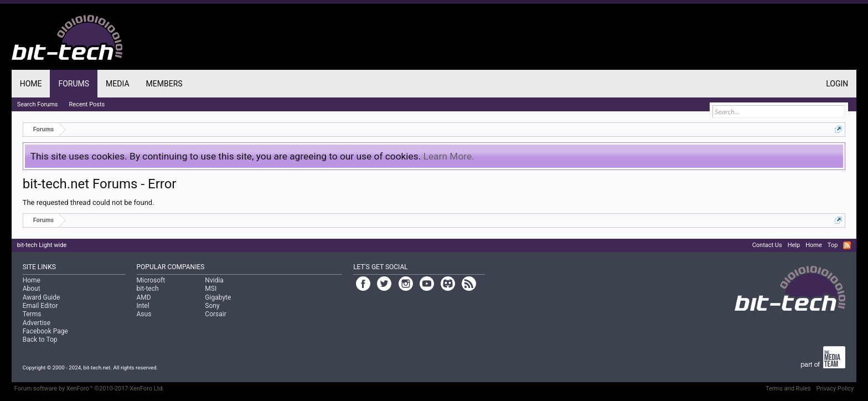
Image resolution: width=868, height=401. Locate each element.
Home (31, 84)
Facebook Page (45, 331)
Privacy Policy (835, 389)
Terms (32, 314)
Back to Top (40, 340)
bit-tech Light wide (42, 245)
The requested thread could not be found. (89, 202)
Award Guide (42, 297)
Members (164, 84)
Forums (74, 84)
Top (833, 245)
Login (837, 84)
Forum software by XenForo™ (89, 389)
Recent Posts (87, 104)
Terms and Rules (788, 389)
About (32, 289)
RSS (847, 245)
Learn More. (449, 156)
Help (794, 245)
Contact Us (767, 245)
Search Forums (38, 104)
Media (117, 84)
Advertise (37, 323)
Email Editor (40, 306)
